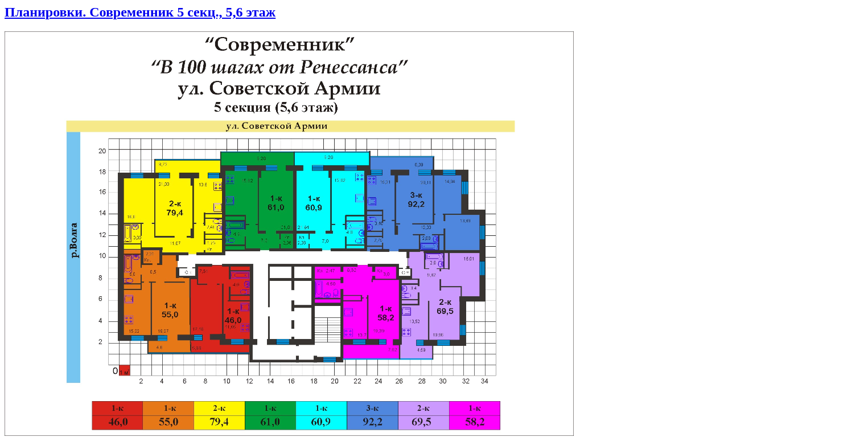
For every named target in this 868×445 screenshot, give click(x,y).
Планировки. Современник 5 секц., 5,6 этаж (140, 12)
